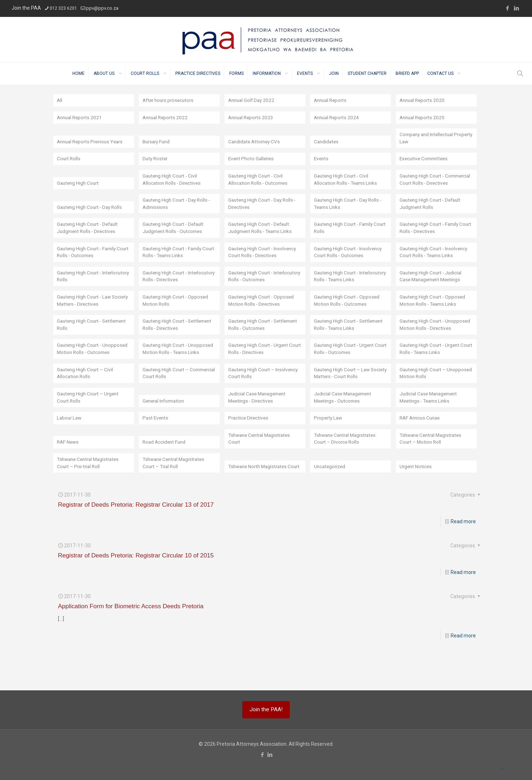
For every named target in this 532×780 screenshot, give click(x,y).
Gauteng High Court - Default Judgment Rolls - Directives (89, 237)
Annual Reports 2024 (338, 118)
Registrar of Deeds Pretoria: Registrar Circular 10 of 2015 (136, 581)
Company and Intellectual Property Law (428, 139)
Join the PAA (26, 8)
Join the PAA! (266, 709)
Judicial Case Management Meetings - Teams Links (430, 422)
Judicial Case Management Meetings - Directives (259, 422)
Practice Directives (249, 443)
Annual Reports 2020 (423, 100)
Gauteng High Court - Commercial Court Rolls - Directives (428, 184)
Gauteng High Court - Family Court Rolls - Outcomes (88, 261)
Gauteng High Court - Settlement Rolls (80, 341)
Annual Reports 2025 (423, 118)
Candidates (327, 142)
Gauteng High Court (79, 191)
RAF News (68, 467)
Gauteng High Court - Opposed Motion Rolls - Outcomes (348, 310)
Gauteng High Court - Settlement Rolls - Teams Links (349, 341)
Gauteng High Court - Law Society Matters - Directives (88, 310)
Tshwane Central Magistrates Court (262, 464)
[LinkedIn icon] (516, 8)
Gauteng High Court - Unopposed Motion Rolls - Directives (428, 338)
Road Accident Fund (165, 467)
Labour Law (70, 443)
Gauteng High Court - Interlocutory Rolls (80, 285)
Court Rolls (69, 160)
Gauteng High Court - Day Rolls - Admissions (178, 212)
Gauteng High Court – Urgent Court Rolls (89, 422)
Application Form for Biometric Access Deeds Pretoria (131, 632)
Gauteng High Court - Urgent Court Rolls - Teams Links (431, 373)
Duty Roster (156, 160)
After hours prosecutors (170, 100)
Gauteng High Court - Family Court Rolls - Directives (431, 237)
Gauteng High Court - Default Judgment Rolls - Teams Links (262, 237)
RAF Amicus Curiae (421, 443)
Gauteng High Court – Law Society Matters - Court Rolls (346, 398)
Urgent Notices (416, 492)
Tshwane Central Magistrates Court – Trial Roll (176, 488)
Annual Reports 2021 (81, 118)
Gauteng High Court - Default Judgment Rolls (432, 212)
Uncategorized (331, 492)
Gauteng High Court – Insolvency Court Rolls (265, 398)
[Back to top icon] (502, 769)
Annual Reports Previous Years (92, 142)
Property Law (329, 443)
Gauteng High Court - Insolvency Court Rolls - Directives (264, 261)
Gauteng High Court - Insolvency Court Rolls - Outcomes (350, 261)
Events (322, 160)
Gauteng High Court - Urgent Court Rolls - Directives (260, 373)
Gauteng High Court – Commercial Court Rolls (169, 398)
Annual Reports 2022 (166, 118)
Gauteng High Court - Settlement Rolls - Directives (175, 341)
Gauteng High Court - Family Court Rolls (345, 237)
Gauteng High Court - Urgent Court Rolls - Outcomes (346, 373)
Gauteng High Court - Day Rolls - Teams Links (350, 212)
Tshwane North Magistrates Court (260, 488)
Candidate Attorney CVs (256, 142)
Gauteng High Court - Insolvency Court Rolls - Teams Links (436, 261)
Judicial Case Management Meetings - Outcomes (345, 422)
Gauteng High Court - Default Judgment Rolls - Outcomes (175, 237)
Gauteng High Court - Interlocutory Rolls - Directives (176, 285)
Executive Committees (425, 160)
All (60, 100)
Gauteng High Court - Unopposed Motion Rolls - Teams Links (171, 369)
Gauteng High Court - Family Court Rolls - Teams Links (174, 261)
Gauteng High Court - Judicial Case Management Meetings (432, 285)
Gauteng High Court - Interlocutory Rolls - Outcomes (262, 285)
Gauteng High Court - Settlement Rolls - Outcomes (261, 341)
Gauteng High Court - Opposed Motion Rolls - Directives (263, 310)
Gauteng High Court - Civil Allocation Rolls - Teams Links (347, 188)
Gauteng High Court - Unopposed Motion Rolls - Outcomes (86, 369)
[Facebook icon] (507, 8)
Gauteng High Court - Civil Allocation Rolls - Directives (173, 188)
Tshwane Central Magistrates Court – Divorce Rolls (347, 464)
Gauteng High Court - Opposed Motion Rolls (177, 310)
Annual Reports (332, 100)
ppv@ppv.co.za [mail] (102, 8)
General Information (165, 426)
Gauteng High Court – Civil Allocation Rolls (86, 398)
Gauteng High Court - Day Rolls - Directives (264, 212)
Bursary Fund (157, 142)
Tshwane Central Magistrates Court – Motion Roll (433, 464)
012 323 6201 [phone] (63, 8)
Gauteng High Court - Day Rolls (91, 216)
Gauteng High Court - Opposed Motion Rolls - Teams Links (434, 310)
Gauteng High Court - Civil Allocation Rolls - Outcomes (259, 188)
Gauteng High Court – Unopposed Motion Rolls (427, 398)
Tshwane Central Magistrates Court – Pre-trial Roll (90, 488)
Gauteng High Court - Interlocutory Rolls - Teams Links (350, 285)
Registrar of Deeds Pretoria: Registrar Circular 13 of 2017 (136, 530)
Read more (463, 547)
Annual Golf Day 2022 (253, 100)
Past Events (156, 443)
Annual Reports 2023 (252, 118)
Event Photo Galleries (252, 160)
